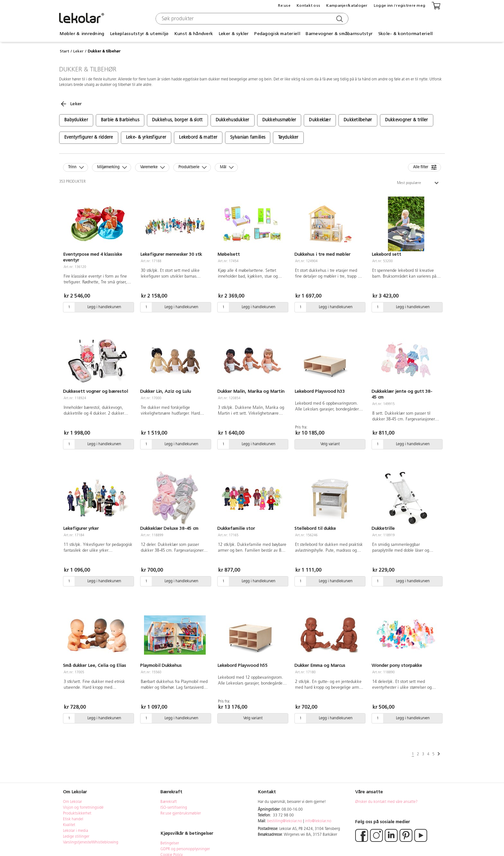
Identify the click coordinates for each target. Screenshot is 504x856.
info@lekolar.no (318, 821)
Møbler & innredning (82, 34)
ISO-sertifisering (174, 808)
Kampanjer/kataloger (347, 5)
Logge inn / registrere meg (400, 5)
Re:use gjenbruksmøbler (181, 814)
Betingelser (170, 843)
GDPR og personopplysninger (185, 849)
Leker (78, 51)
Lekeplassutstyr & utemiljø (139, 34)
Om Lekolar (72, 802)
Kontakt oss (308, 5)
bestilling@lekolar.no (285, 821)
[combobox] (251, 19)
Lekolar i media (76, 831)
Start (64, 51)
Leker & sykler (234, 34)
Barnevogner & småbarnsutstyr (339, 34)
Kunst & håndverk (194, 34)
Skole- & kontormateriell (406, 34)
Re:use (284, 5)
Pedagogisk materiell (277, 34)
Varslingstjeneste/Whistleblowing (91, 842)
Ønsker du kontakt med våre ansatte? (386, 802)
